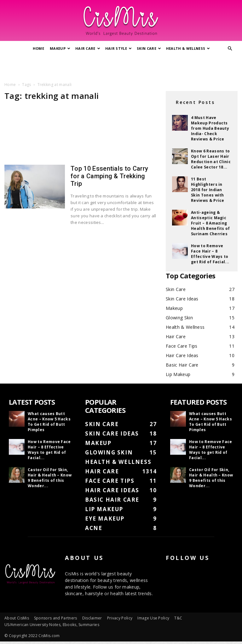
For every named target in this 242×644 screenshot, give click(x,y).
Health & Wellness (188, 48)
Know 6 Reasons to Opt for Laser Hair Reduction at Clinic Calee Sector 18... (211, 159)
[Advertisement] (121, 67)
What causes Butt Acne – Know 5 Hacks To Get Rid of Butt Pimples (49, 422)
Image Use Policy (153, 618)
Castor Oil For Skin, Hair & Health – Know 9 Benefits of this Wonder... (50, 478)
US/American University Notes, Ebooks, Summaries (52, 625)
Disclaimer (92, 618)
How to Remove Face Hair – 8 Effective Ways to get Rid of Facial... (210, 254)
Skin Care (149, 48)
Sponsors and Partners (56, 618)
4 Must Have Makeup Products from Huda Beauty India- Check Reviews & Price (210, 128)
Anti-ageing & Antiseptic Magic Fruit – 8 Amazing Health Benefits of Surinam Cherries (210, 223)
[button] (230, 49)
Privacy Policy (120, 618)
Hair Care (88, 48)
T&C (178, 618)
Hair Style (119, 48)
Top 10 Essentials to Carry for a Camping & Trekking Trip (109, 176)
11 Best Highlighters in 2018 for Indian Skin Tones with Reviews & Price (208, 190)
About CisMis (17, 618)
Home (38, 48)
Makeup (60, 48)
